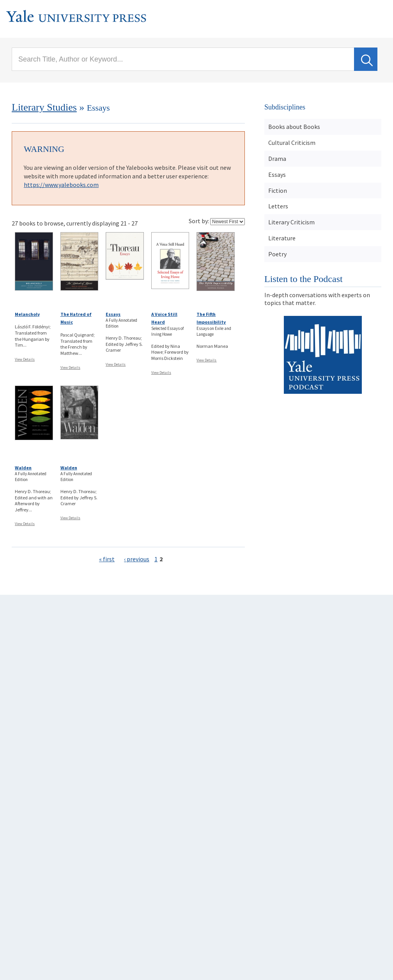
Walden (23, 468)
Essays (113, 314)
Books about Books (294, 127)
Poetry (277, 254)
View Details (25, 359)
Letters (278, 206)
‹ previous (137, 559)
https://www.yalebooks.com (61, 185)
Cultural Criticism (292, 143)
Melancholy (27, 314)
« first (107, 559)
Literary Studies (44, 107)
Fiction (278, 190)
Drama (277, 159)
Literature (282, 238)
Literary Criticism (291, 222)
